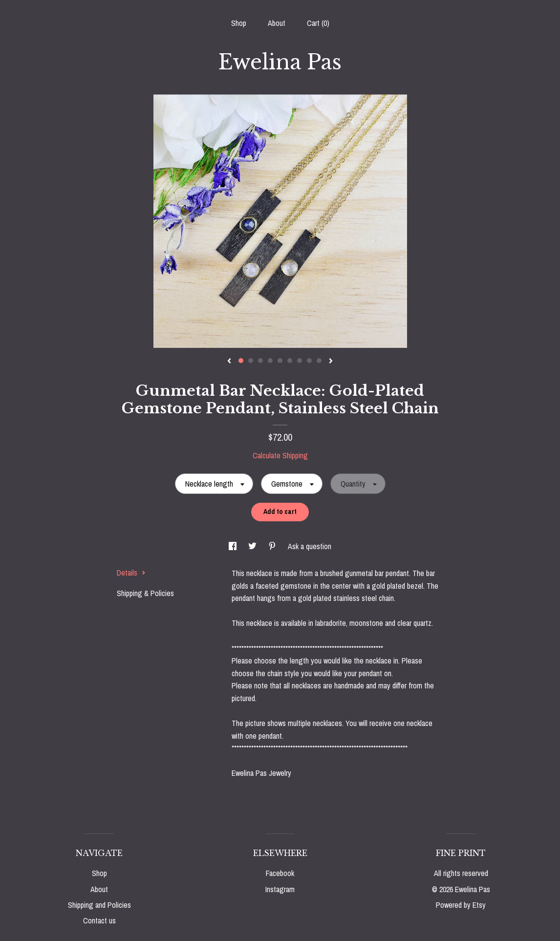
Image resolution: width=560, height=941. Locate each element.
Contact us (99, 920)
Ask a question (310, 546)
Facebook (280, 873)
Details (131, 573)
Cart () (318, 23)
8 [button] (309, 361)
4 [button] (270, 361)
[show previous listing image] (229, 362)
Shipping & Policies (145, 593)
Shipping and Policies (99, 905)
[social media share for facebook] (234, 546)
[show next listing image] (331, 362)
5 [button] (280, 361)
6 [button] (290, 361)
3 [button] (260, 361)
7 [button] (300, 361)
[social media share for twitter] (253, 546)
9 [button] (319, 361)
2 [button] (251, 361)
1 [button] (241, 361)
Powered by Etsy (461, 905)
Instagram (280, 889)
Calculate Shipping (280, 455)
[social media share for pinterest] (273, 546)
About (277, 23)
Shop (239, 23)
